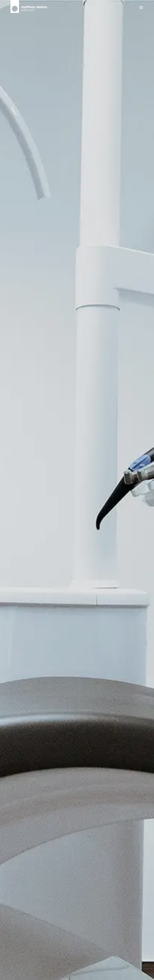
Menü (141, 7)
